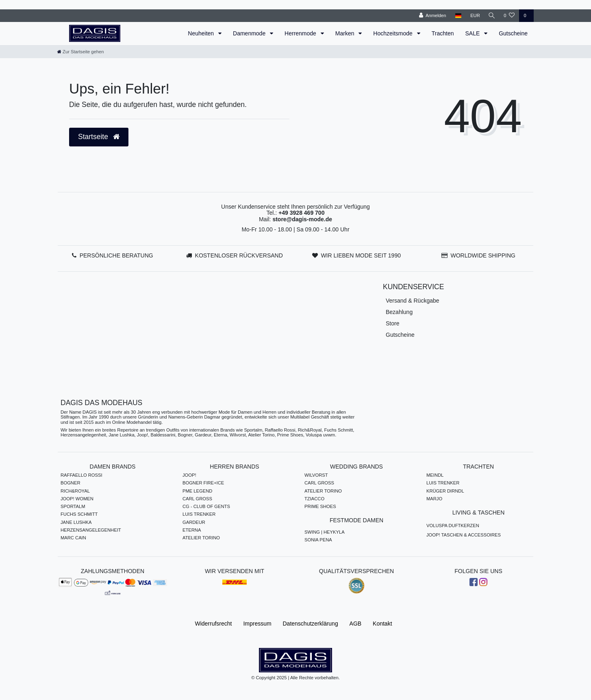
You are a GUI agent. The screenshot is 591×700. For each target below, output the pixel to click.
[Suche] (491, 16)
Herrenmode (301, 33)
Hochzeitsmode (393, 33)
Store (392, 323)
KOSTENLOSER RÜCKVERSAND (239, 255)
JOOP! (189, 475)
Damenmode (250, 33)
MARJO (434, 499)
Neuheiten (202, 33)
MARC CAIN (73, 538)
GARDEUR (194, 522)
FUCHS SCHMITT (79, 514)
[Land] (457, 16)
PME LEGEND (197, 491)
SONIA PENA (318, 540)
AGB (356, 624)
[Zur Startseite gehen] (80, 52)
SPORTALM (73, 506)
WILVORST (316, 475)
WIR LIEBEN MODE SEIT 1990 (361, 255)
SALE (473, 33)
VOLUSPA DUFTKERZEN (453, 526)
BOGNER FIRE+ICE (203, 483)
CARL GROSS (197, 499)
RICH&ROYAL (75, 491)
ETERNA (192, 530)
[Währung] (474, 16)
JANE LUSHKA (76, 522)
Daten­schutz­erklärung (311, 624)
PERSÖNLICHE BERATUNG (116, 255)
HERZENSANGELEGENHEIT (91, 530)
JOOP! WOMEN (77, 499)
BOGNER (71, 483)
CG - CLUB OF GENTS (206, 506)
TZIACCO (314, 499)
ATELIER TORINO (201, 538)
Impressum (257, 624)
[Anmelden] (431, 16)
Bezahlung (399, 312)
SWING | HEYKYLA (325, 532)
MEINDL (435, 475)
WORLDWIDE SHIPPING (483, 255)
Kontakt (382, 624)
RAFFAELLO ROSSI (81, 475)
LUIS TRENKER (199, 514)
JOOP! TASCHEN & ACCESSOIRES (464, 535)
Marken (346, 33)
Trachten (443, 33)
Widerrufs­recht (213, 624)
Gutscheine (513, 33)
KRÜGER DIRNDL (445, 491)
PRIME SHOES (320, 506)
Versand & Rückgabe (413, 301)
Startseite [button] (99, 137)
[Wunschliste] (509, 16)
